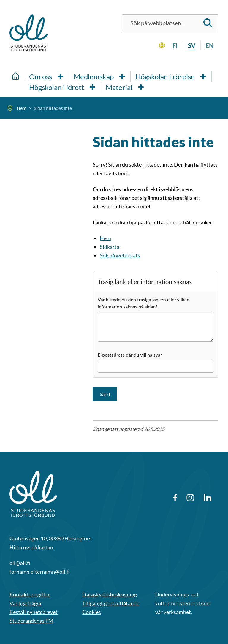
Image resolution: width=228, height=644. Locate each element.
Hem (105, 238)
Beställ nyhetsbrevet (34, 612)
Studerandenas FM (31, 621)
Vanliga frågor (26, 603)
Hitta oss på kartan (31, 547)
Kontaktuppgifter (30, 594)
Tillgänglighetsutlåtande (111, 603)
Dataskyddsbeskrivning (110, 594)
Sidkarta (110, 247)
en (210, 45)
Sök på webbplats (120, 255)
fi (175, 45)
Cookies (92, 612)
